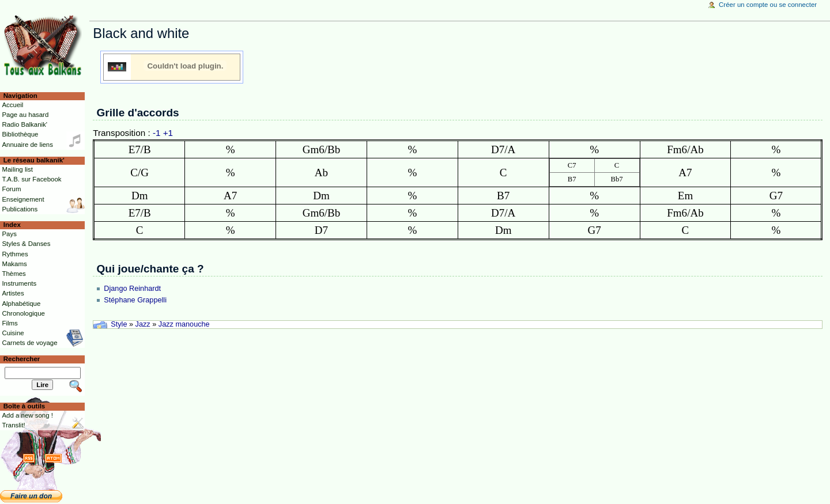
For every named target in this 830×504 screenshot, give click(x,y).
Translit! (13, 425)
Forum (11, 189)
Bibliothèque (20, 134)
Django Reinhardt (132, 289)
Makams (14, 264)
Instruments (19, 283)
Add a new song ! (27, 415)
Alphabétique (21, 304)
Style (119, 324)
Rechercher (22, 359)
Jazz (143, 324)
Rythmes (15, 254)
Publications (20, 209)
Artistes (13, 293)
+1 (168, 133)
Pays (9, 234)
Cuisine (13, 333)
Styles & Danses (26, 244)
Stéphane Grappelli (135, 300)
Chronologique (23, 313)
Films (10, 323)
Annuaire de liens (27, 145)
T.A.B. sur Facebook (31, 179)
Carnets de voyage (29, 343)
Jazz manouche (184, 324)
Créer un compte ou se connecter (768, 5)
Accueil (12, 105)
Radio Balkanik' (24, 124)
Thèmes (14, 274)
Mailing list (17, 169)
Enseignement (23, 199)
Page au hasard (25, 115)
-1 (157, 133)
